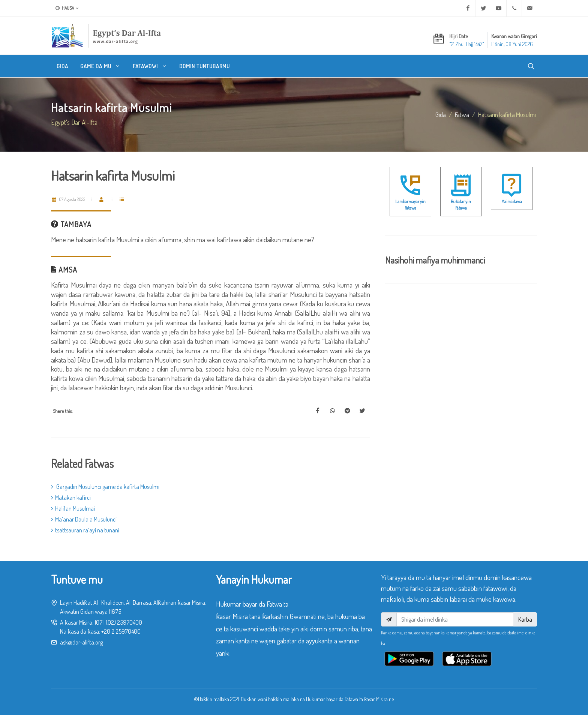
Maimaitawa (512, 202)
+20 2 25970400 (121, 631)
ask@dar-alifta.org (81, 642)
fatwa (462, 114)
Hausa (67, 8)
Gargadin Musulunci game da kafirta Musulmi (105, 487)
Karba (525, 619)
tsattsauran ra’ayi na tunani (85, 530)
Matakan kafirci (71, 498)
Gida (441, 114)
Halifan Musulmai (73, 508)
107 (98, 622)
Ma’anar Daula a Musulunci (84, 519)
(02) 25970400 (124, 622)
